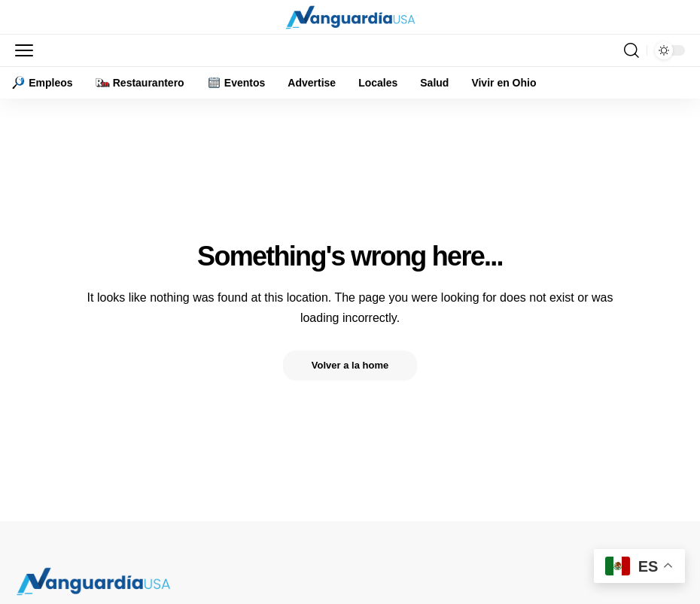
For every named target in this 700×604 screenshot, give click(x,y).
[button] (28, 50)
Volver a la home (350, 365)
